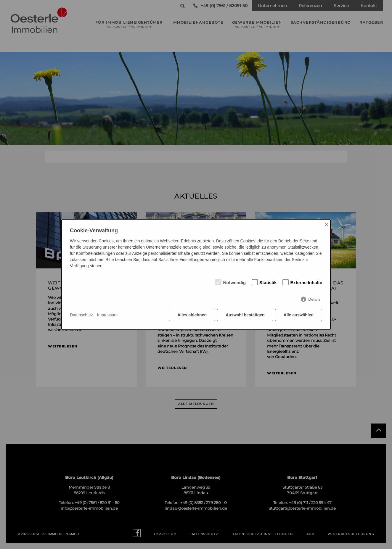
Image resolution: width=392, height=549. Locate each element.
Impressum (107, 315)
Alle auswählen (299, 315)
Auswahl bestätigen (245, 315)
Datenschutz (81, 315)
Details (314, 300)
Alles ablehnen (192, 315)
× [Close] (327, 224)
